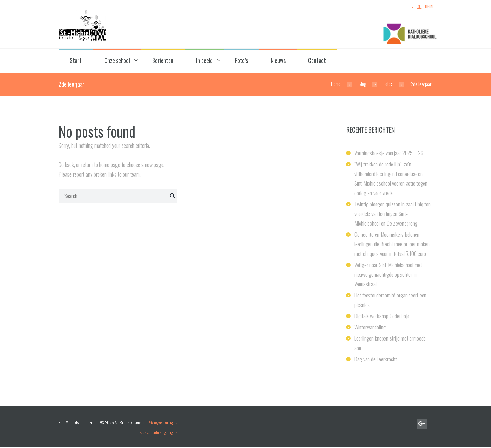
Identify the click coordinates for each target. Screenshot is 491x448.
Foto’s (242, 61)
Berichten (163, 61)
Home (333, 84)
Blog (361, 84)
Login (428, 7)
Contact (317, 61)
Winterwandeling (370, 328)
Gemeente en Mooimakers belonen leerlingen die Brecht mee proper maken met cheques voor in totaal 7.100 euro (392, 244)
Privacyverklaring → (163, 423)
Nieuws (278, 61)
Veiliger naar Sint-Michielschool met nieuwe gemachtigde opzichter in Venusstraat (389, 274)
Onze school (117, 61)
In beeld (204, 61)
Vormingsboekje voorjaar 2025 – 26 (390, 153)
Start (76, 61)
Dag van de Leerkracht (376, 359)
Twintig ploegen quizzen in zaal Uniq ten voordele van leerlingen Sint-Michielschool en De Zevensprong (393, 214)
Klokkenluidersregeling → (159, 433)
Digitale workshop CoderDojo (382, 316)
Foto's (388, 84)
